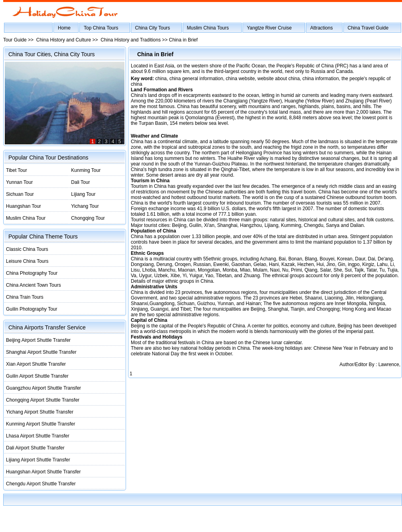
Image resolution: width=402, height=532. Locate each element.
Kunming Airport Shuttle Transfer (40, 424)
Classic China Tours (27, 249)
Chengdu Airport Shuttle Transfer (41, 484)
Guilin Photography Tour (32, 309)
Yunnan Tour (19, 182)
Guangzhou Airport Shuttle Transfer (43, 388)
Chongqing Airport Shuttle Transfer (43, 400)
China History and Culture (64, 40)
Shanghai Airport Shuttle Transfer (41, 352)
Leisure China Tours (27, 261)
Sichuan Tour (20, 194)
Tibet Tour (17, 170)
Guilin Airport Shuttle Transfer (37, 376)
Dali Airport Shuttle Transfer (35, 448)
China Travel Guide (368, 28)
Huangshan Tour (24, 206)
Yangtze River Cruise (269, 28)
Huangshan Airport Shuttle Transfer (43, 472)
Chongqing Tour (88, 218)
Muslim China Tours (208, 28)
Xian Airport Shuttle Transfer (36, 364)
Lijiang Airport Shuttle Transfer (38, 460)
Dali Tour (80, 182)
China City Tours (153, 28)
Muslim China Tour (26, 218)
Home (64, 28)
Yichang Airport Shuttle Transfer (40, 412)
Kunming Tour (86, 170)
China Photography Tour (32, 273)
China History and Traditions (131, 40)
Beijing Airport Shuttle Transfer (38, 340)
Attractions (322, 28)
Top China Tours (101, 28)
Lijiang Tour (83, 194)
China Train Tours (25, 297)
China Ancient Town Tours (33, 285)
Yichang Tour (85, 206)
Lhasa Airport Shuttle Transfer (38, 436)
